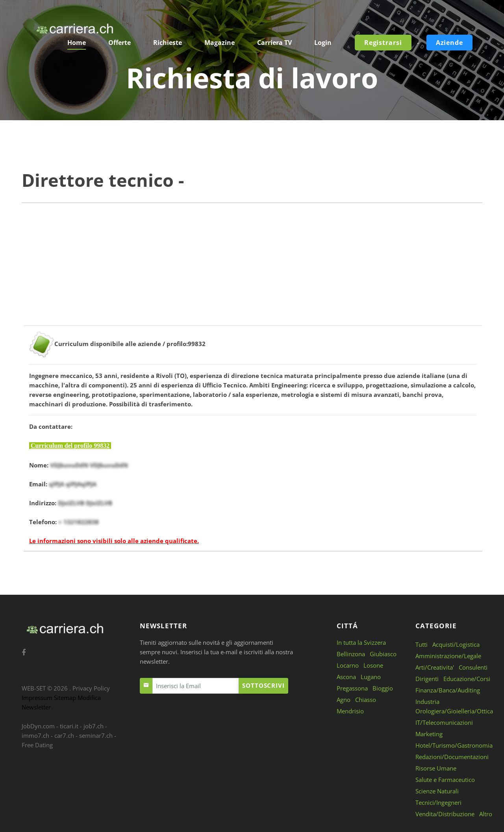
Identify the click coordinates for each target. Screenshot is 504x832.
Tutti (422, 644)
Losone (373, 665)
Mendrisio (350, 711)
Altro (486, 814)
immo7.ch (35, 735)
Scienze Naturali (437, 791)
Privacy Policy (91, 688)
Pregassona (352, 688)
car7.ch (64, 735)
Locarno (348, 665)
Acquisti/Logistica (456, 644)
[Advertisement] (252, 270)
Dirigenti (427, 679)
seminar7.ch (96, 735)
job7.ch (94, 726)
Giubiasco (383, 654)
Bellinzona (351, 654)
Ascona (346, 677)
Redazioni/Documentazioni (452, 757)
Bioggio (383, 688)
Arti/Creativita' (435, 667)
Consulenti (473, 667)
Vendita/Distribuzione (445, 814)
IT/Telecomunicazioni (444, 722)
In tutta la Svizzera (361, 642)
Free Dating (37, 745)
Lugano (371, 677)
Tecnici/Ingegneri (438, 802)
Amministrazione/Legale (448, 656)
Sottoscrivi (263, 685)
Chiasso (366, 700)
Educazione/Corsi (467, 679)
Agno (344, 700)
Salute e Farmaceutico (445, 780)
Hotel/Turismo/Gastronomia (454, 745)
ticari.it (69, 726)
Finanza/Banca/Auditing (448, 690)
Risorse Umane (436, 768)
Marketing (429, 734)
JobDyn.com (38, 726)
